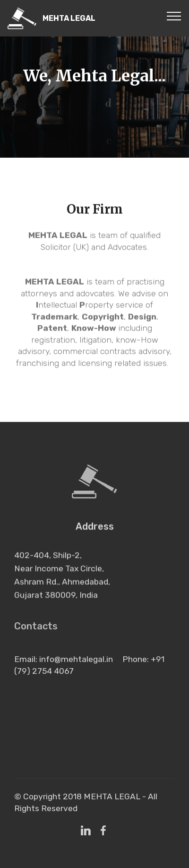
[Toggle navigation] (174, 16)
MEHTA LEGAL (69, 18)
